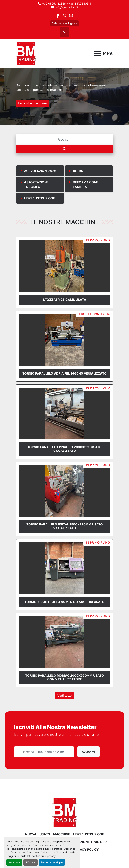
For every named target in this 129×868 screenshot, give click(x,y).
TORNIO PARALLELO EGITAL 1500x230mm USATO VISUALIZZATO (65, 526)
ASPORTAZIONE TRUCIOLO (86, 842)
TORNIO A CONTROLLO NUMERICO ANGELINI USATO (64, 602)
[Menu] (98, 53)
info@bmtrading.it (67, 7)
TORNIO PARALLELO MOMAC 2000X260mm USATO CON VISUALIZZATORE (65, 677)
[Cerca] (64, 139)
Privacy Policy (86, 849)
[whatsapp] (64, 16)
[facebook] (58, 16)
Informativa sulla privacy (41, 856)
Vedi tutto (65, 696)
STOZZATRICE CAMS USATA (64, 300)
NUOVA (31, 834)
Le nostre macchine (32, 103)
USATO (45, 834)
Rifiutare (30, 862)
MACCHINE (62, 834)
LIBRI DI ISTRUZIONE (89, 834)
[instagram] (71, 16)
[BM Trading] (64, 812)
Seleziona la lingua (63, 23)
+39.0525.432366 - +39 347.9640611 (67, 4)
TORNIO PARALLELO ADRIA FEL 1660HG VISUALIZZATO (64, 373)
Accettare (14, 862)
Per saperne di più (52, 862)
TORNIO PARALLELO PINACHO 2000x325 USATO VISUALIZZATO (64, 449)
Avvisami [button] (88, 752)
